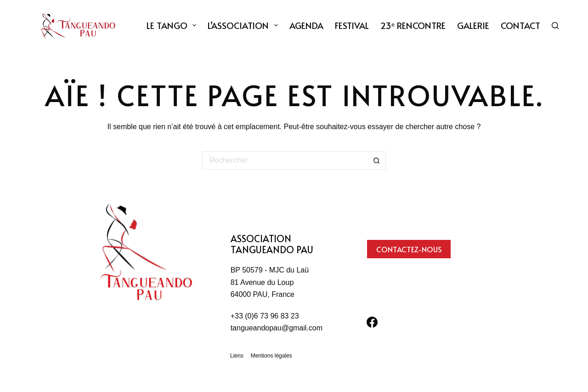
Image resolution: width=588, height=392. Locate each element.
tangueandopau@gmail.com (277, 328)
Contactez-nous (409, 249)
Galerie (473, 25)
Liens (237, 356)
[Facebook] (372, 322)
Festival (352, 25)
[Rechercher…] (285, 160)
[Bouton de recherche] (377, 160)
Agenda (306, 25)
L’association (245, 25)
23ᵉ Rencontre (413, 25)
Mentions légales (271, 356)
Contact (520, 25)
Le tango (173, 25)
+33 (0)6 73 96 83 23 (265, 316)
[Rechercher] (555, 26)
